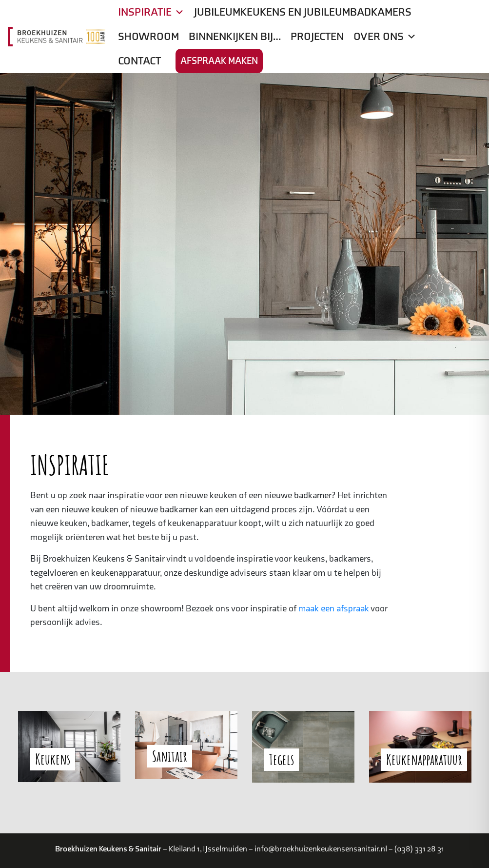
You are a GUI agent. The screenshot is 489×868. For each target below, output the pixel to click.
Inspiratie (151, 12)
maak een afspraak (334, 609)
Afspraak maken (219, 61)
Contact (139, 61)
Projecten (317, 37)
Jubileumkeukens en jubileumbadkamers (303, 12)
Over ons (385, 37)
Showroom (148, 37)
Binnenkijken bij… (235, 37)
